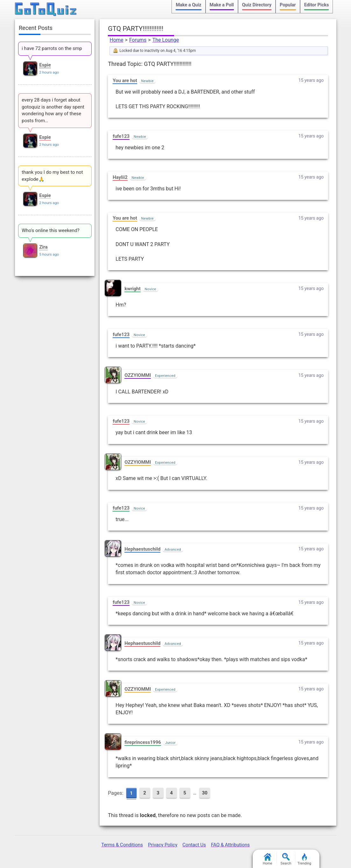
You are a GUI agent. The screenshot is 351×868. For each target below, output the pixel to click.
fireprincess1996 (143, 742)
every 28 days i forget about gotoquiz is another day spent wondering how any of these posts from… (53, 110)
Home (116, 40)
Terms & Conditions (122, 845)
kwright (133, 289)
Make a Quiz (188, 5)
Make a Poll (222, 5)
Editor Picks (317, 5)
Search (286, 859)
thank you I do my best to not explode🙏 (52, 176)
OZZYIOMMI (138, 375)
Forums (138, 40)
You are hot (125, 81)
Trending (304, 859)
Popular (288, 5)
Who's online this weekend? (50, 230)
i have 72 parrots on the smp (52, 48)
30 (205, 793)
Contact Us (194, 845)
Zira (43, 247)
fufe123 (121, 136)
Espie (45, 65)
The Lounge (166, 40)
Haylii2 (120, 177)
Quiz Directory (257, 5)
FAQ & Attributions (230, 845)
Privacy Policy (163, 845)
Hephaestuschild (142, 549)
